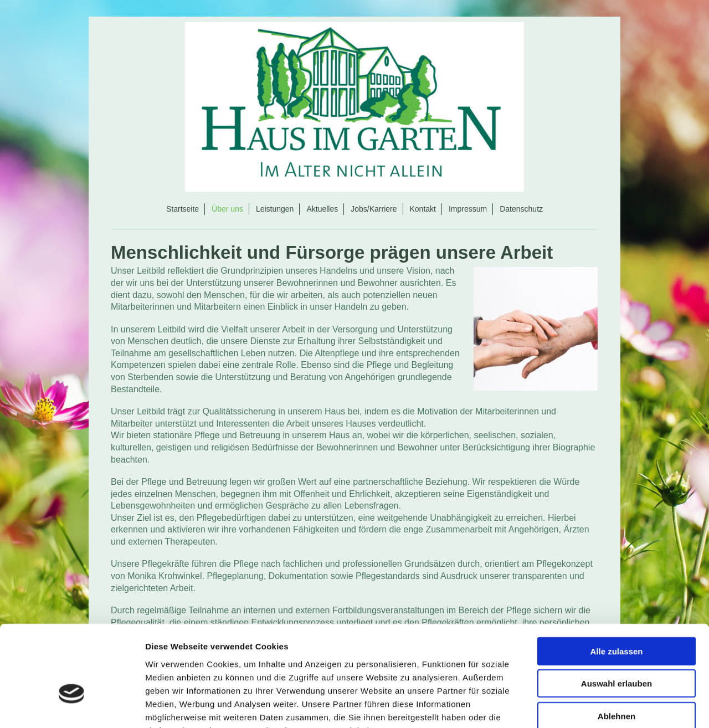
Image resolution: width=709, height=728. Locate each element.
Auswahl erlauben (616, 615)
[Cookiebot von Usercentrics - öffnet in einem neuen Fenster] (72, 706)
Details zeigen (589, 706)
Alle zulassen (616, 582)
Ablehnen (616, 647)
